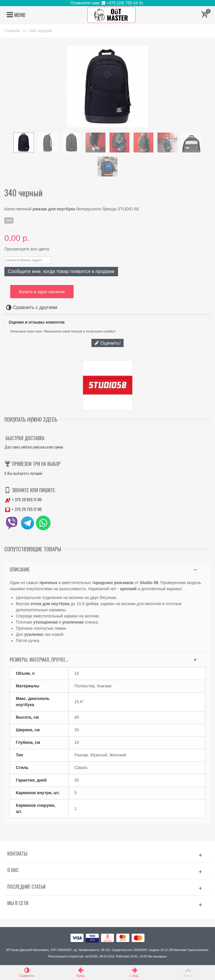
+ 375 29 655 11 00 (23, 499)
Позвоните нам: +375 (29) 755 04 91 (107, 3)
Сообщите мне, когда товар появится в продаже (61, 271)
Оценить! (107, 343)
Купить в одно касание (42, 292)
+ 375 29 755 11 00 (23, 509)
